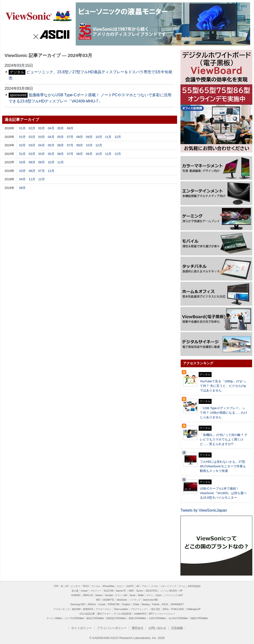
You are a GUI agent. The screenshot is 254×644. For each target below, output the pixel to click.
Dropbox (126, 604)
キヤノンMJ (121, 595)
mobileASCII (140, 614)
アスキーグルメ (104, 609)
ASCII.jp (52, 34)
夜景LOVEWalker (137, 618)
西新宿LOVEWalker (116, 618)
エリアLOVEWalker (74, 618)
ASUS (165, 604)
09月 (89, 137)
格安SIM (76, 609)
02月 (32, 128)
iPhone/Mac (109, 586)
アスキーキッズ (61, 609)
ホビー (120, 586)
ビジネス (75, 586)
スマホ (154, 586)
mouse (84, 591)
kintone (99, 595)
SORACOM (114, 604)
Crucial (102, 604)
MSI (98, 600)
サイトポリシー (82, 628)
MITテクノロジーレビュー (162, 614)
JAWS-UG (88, 595)
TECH (86, 586)
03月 (42, 128)
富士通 (75, 591)
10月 (99, 137)
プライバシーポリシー (112, 628)
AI (62, 586)
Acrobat (109, 595)
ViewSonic (39, 16)
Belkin (141, 595)
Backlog (146, 604)
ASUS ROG (151, 591)
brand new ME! (150, 600)
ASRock (92, 604)
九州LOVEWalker (157, 618)
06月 (70, 128)
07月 (70, 137)
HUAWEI (76, 595)
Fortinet (156, 604)
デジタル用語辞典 (122, 614)
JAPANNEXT (177, 604)
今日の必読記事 (87, 614)
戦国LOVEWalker (199, 618)
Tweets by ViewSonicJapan (204, 510)
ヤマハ (150, 595)
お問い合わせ (157, 628)
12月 (118, 137)
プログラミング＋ (139, 609)
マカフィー (96, 591)
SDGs (165, 609)
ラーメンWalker (54, 618)
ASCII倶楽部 (194, 586)
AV (138, 586)
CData (136, 604)
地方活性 (156, 609)
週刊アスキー (104, 614)
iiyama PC (121, 591)
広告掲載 (177, 628)
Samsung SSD (78, 604)
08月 (80, 137)
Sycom (140, 591)
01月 (22, 128)
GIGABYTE (108, 600)
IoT (67, 586)
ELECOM (109, 591)
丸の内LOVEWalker (178, 618)
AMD (131, 591)
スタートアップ (168, 586)
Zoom (159, 595)
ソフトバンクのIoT (173, 595)
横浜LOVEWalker (95, 618)
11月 (108, 137)
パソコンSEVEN (168, 591)
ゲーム (182, 586)
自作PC (130, 586)
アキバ (145, 586)
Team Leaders (121, 609)
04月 (51, 128)
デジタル (96, 586)
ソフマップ (135, 600)
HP (181, 591)
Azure (133, 595)
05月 (61, 128)
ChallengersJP (193, 609)
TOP (56, 586)
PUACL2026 (177, 609)
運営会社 (138, 628)
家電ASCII (88, 609)
